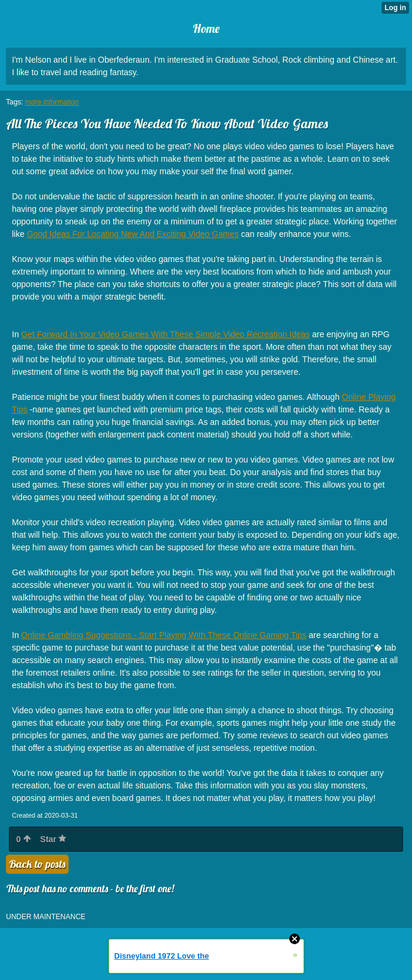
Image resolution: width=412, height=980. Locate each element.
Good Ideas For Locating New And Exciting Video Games (133, 234)
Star (53, 839)
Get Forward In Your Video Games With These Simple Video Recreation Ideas (166, 334)
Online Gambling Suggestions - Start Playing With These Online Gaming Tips (164, 635)
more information (52, 102)
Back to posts (37, 864)
